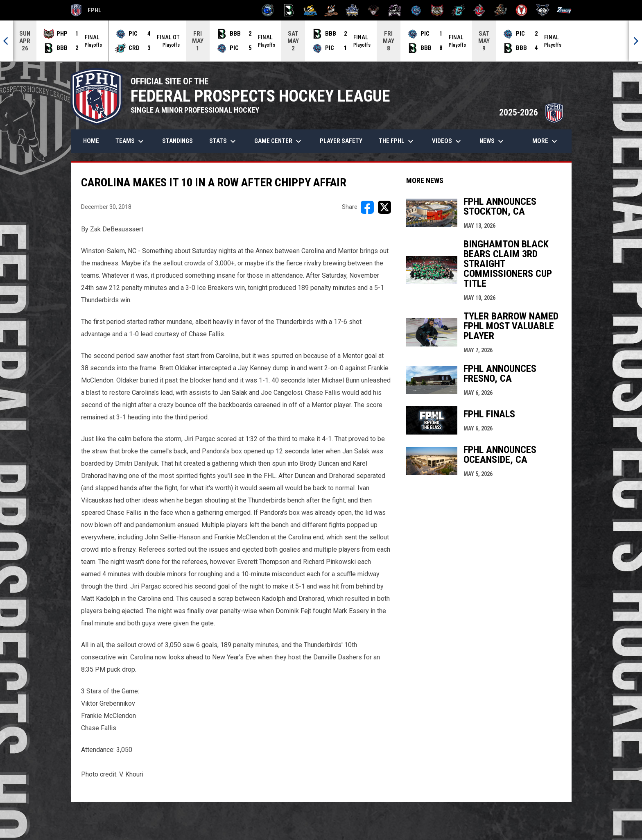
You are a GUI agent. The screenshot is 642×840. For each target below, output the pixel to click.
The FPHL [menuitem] (397, 141)
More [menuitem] (546, 141)
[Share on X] (384, 207)
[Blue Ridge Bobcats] (310, 10)
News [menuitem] (493, 141)
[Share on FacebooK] (367, 207)
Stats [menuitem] (224, 141)
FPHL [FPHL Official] (86, 10)
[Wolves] (543, 10)
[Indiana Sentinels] (352, 10)
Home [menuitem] (91, 141)
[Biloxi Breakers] (268, 10)
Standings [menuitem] (177, 141)
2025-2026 (531, 112)
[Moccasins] (374, 10)
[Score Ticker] (321, 41)
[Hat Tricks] (331, 10)
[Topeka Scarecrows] (501, 10)
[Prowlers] (437, 10)
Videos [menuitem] (448, 141)
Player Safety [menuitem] (341, 141)
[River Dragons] (458, 10)
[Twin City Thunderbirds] (522, 10)
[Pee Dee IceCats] (416, 10)
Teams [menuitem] (131, 141)
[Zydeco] (564, 10)
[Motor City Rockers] (395, 10)
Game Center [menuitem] (279, 141)
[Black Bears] (289, 10)
